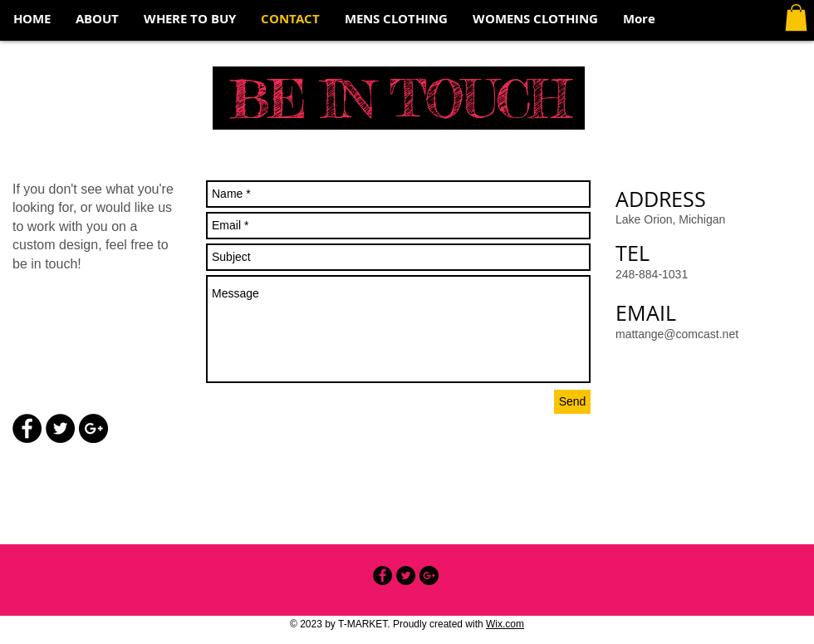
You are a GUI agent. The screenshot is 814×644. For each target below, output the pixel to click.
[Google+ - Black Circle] (93, 428)
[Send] (572, 402)
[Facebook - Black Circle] (27, 428)
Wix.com (505, 624)
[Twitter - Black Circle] (60, 428)
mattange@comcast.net (677, 334)
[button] (796, 17)
